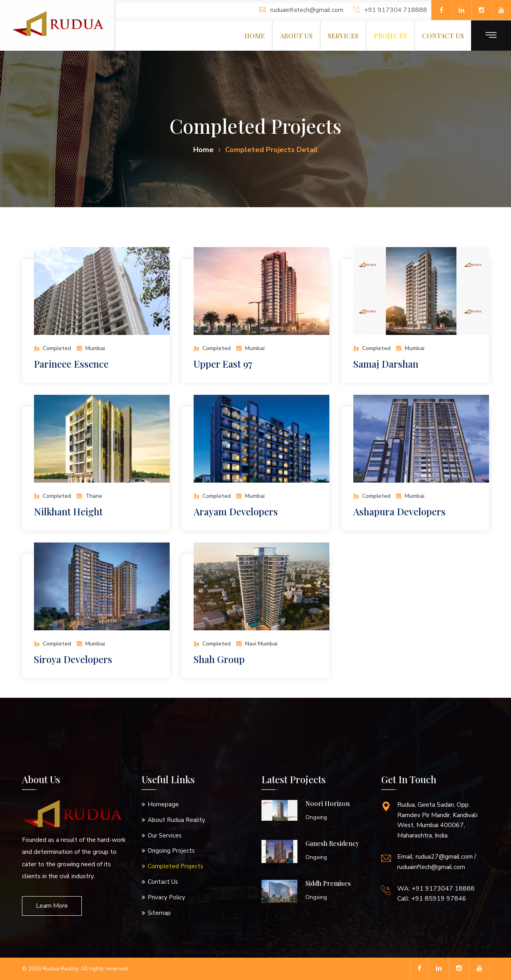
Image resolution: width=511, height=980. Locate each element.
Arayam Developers (236, 511)
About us (296, 36)
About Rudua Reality (176, 820)
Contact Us (163, 882)
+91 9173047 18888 (443, 889)
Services (343, 36)
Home (255, 36)
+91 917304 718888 (390, 10)
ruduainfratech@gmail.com (301, 10)
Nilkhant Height (69, 511)
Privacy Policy (166, 897)
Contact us (443, 36)
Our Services (165, 835)
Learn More (52, 906)
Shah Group (219, 659)
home (203, 150)
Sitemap (159, 913)
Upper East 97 (223, 364)
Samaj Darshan (386, 364)
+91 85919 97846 (439, 899)
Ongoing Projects (171, 851)
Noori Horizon (328, 803)
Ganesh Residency (332, 843)
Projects (390, 36)
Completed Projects (175, 866)
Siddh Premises (328, 883)
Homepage (163, 804)
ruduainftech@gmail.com (431, 867)
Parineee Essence (72, 364)
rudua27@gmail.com (444, 857)
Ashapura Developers (399, 511)
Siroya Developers (73, 659)
